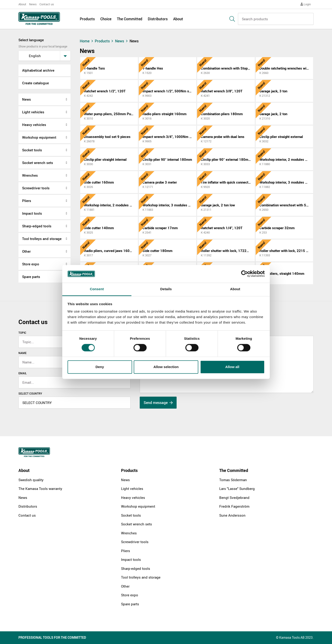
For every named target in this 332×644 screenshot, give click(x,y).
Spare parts (31, 277)
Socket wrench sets (38, 163)
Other (26, 251)
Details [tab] (166, 289)
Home (87, 41)
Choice (106, 19)
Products (87, 19)
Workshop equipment (39, 137)
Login (306, 4)
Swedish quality (31, 480)
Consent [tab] (97, 289)
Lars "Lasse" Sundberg (237, 489)
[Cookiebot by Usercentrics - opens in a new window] (245, 274)
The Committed (130, 19)
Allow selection (166, 367)
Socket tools (32, 150)
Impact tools (32, 213)
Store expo (31, 264)
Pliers (27, 201)
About (22, 4)
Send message (158, 403)
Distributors (158, 19)
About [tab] (235, 289)
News (33, 4)
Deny (100, 367)
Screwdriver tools (36, 188)
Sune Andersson (232, 515)
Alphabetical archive (38, 70)
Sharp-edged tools (37, 226)
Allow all (232, 367)
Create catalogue (36, 83)
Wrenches (30, 175)
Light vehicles (33, 112)
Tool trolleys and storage (42, 239)
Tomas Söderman (233, 480)
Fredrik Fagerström (234, 506)
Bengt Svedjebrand (234, 498)
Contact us (47, 4)
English (31, 56)
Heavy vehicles (34, 125)
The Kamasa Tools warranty (40, 489)
